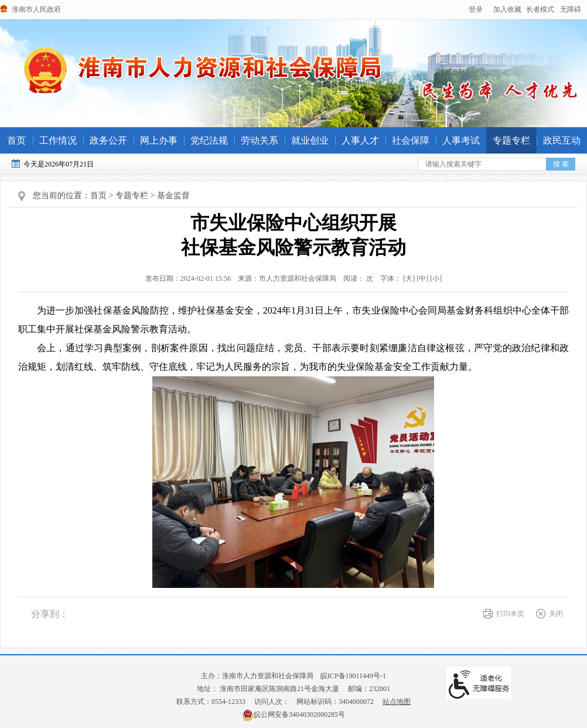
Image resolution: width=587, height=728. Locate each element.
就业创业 (310, 140)
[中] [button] (422, 278)
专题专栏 (511, 140)
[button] (540, 9)
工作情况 (58, 140)
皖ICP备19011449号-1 (353, 676)
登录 (476, 9)
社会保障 (411, 140)
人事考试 (461, 140)
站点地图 (397, 702)
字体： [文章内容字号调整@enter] (408, 278)
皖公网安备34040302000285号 (293, 715)
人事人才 (360, 140)
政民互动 (562, 140)
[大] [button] (409, 278)
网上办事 (159, 140)
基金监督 (173, 195)
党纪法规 (209, 140)
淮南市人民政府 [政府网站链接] (36, 9)
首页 (16, 140)
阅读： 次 (356, 278)
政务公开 (108, 140)
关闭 (556, 614)
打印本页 (510, 614)
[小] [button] (436, 278)
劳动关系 (260, 140)
